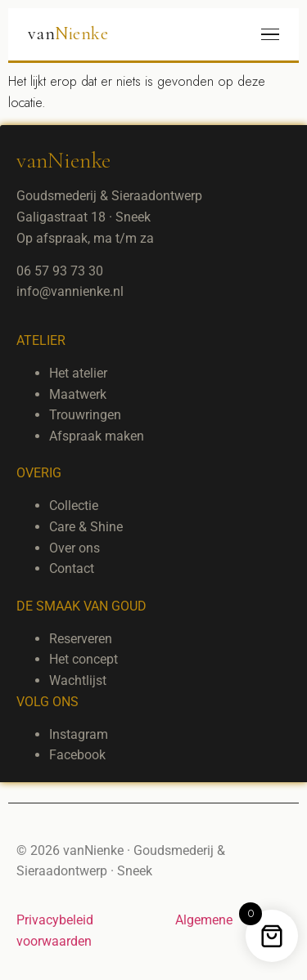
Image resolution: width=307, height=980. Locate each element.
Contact (72, 568)
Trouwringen (85, 415)
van (68, 34)
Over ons (74, 548)
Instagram (79, 734)
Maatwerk (78, 394)
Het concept (84, 659)
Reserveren (81, 639)
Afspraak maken (97, 436)
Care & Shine (86, 527)
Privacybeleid (55, 920)
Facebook (77, 755)
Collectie (74, 506)
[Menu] (270, 35)
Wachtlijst (78, 680)
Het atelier (78, 373)
